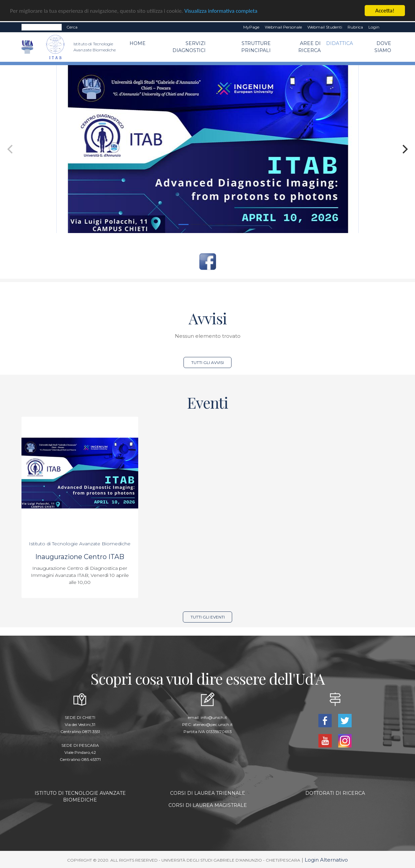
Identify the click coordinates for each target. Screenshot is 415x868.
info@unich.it (214, 717)
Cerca (72, 27)
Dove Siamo (383, 47)
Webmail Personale (283, 27)
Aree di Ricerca (309, 47)
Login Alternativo (326, 860)
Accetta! (385, 11)
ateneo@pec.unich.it (213, 724)
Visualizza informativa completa (221, 11)
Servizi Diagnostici (189, 47)
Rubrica (355, 27)
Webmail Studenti (325, 27)
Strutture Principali (256, 47)
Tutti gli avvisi (207, 362)
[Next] (404, 149)
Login (374, 27)
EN (388, 27)
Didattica (340, 43)
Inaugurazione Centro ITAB (80, 557)
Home (138, 43)
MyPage (251, 27)
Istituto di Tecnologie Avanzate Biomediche (80, 544)
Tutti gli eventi (208, 617)
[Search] (42, 27)
